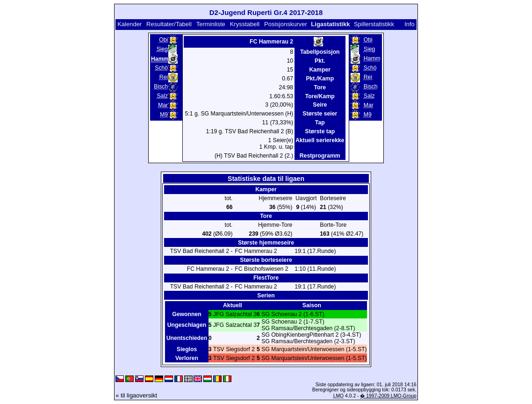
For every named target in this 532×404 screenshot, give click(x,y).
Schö (161, 68)
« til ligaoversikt (136, 395)
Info (410, 24)
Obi (163, 40)
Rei (164, 77)
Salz (162, 96)
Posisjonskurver (286, 24)
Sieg (162, 49)
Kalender (129, 24)
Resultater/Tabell (169, 24)
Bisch (161, 87)
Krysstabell (245, 24)
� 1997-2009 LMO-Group (388, 396)
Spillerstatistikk (374, 24)
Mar (163, 105)
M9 (164, 115)
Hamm (372, 58)
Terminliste (211, 24)
